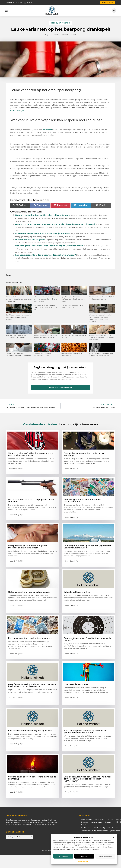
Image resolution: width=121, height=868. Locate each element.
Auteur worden (96, 822)
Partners (110, 819)
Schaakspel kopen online (77, 592)
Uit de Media (100, 819)
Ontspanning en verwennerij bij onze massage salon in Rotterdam (28, 547)
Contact (108, 822)
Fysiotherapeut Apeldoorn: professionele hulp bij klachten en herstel (73, 299)
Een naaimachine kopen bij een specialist (30, 731)
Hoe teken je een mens (76, 684)
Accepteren (63, 856)
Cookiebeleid (83, 861)
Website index (86, 825)
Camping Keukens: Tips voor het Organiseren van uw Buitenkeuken (88, 547)
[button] (114, 837)
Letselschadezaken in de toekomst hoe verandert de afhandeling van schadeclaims (46, 299)
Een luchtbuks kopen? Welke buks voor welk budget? (87, 639)
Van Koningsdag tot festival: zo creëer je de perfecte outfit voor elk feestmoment (102, 337)
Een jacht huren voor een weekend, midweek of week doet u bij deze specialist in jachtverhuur (88, 779)
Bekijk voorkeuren (105, 856)
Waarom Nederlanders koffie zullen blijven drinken (43, 215)
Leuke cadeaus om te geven (30, 240)
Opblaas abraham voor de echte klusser (29, 592)
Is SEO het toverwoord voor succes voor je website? (43, 233)
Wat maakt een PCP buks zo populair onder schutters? (31, 501)
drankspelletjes (17, 110)
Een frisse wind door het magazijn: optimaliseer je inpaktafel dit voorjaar (18, 317)
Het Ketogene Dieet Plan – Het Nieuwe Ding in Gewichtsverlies (49, 246)
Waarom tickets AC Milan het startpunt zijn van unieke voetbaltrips (31, 454)
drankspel (47, 130)
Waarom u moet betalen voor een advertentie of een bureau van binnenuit (55, 224)
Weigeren (84, 856)
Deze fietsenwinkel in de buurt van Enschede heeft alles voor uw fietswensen (32, 685)
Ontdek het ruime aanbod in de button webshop (84, 454)
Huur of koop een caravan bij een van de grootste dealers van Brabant (85, 732)
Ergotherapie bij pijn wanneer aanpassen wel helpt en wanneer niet (45, 307)
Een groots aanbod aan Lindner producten (31, 638)
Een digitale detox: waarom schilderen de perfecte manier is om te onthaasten (19, 299)
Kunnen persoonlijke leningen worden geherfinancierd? (45, 255)
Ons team (84, 822)
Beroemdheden (86, 819)
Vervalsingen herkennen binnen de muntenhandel (82, 501)
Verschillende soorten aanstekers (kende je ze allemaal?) (32, 778)
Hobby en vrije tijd (60, 23)
